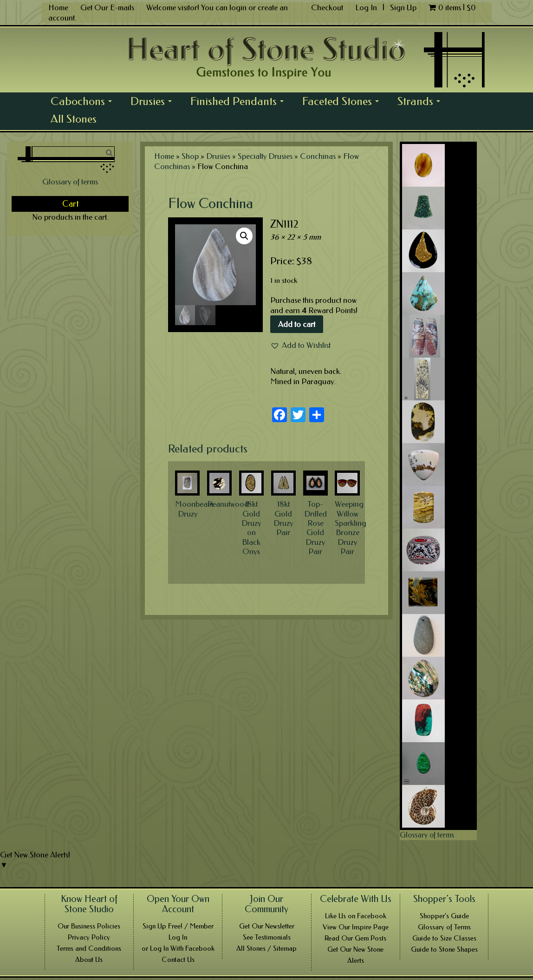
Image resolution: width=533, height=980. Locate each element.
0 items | (452, 7)
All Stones (74, 119)
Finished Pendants (240, 102)
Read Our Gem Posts (355, 938)
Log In (367, 7)
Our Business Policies (89, 926)
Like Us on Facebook (356, 916)
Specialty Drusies (265, 156)
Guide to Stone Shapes (444, 949)
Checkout (327, 7)
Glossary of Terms (444, 927)
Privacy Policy (89, 937)
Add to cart (297, 324)
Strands (421, 102)
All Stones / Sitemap (266, 948)
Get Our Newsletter (267, 926)
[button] (300, 345)
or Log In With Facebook (178, 948)
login (238, 7)
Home (58, 7)
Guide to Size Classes (444, 938)
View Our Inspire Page (356, 927)
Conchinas (318, 156)
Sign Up (403, 7)
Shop (190, 156)
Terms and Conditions (89, 948)
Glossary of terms (70, 182)
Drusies (154, 102)
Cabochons (84, 102)
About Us (89, 960)
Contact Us (178, 960)
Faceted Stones (343, 102)
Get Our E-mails (107, 7)
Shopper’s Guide (444, 916)
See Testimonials (267, 937)
